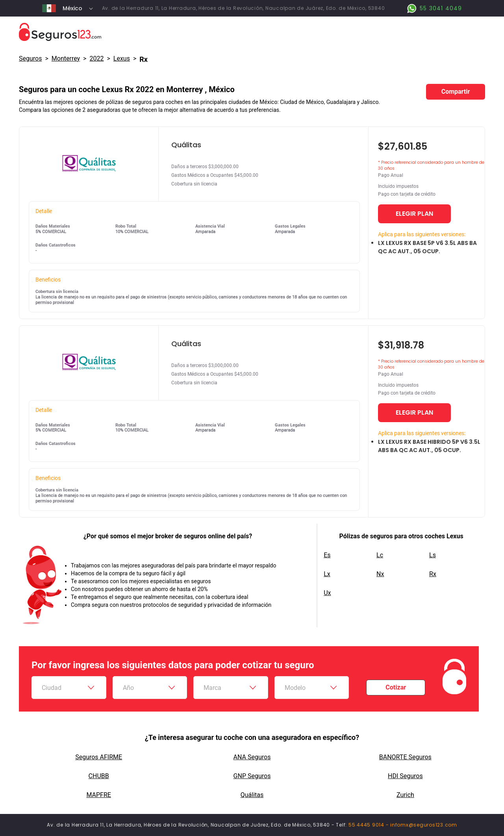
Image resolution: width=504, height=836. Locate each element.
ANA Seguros (252, 757)
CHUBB (99, 776)
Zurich (405, 795)
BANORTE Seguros (405, 757)
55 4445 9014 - (369, 825)
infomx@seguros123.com (424, 825)
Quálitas (252, 795)
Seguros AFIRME (99, 757)
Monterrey (66, 58)
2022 (96, 58)
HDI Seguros (405, 776)
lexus (122, 58)
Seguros (30, 58)
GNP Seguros (252, 776)
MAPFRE (98, 795)
